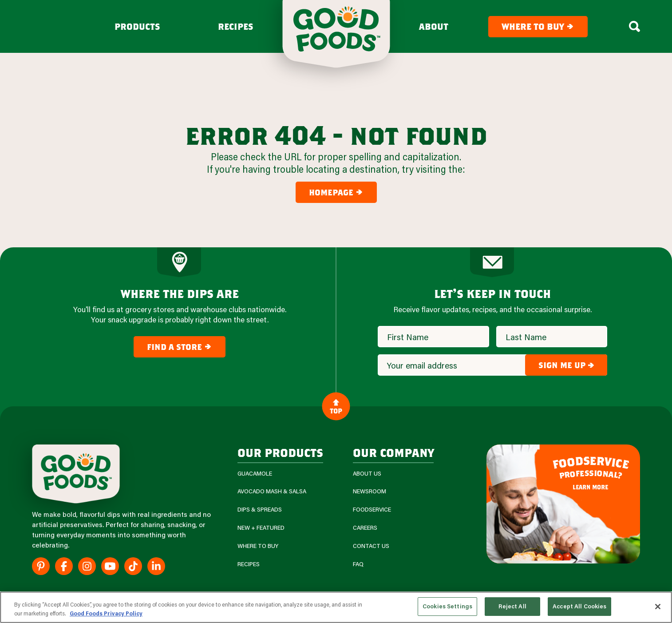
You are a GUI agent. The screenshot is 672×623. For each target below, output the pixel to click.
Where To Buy (258, 546)
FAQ (358, 564)
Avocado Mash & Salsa (272, 491)
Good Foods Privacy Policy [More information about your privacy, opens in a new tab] (106, 613)
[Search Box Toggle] (634, 27)
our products (280, 452)
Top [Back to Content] (336, 406)
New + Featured (261, 528)
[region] (336, 607)
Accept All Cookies (579, 606)
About (434, 27)
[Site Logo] (76, 474)
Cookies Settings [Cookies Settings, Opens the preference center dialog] (447, 606)
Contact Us (371, 546)
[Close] (658, 607)
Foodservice (372, 510)
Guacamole (255, 474)
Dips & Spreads (260, 510)
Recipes (236, 27)
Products (137, 27)
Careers (365, 528)
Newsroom (370, 491)
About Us (367, 474)
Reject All (512, 606)
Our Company (393, 452)
